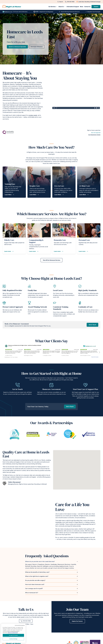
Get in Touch (92, 325)
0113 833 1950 (26, 621)
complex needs (33, 115)
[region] (13, 633)
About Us (61, 7)
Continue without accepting (20, 625)
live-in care (15, 88)
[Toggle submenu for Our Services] (57, 7)
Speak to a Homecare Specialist (17, 47)
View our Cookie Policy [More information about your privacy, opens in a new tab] (13, 633)
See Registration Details (94, 135)
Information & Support (73, 7)
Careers (96, 7)
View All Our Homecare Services (52, 260)
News (82, 7)
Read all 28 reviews (95, 357)
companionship (27, 86)
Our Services (52, 7)
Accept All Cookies (13, 635)
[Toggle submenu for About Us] (65, 7)
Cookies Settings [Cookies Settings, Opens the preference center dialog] (13, 639)
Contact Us (87, 7)
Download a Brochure (37, 47)
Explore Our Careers (77, 621)
